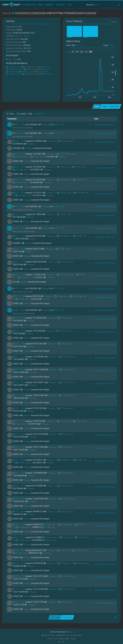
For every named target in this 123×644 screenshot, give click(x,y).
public (97, 5)
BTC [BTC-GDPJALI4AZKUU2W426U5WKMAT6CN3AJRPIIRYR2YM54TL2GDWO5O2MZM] (78, 167)
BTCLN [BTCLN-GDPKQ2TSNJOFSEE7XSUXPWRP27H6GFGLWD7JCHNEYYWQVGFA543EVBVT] (20, 170)
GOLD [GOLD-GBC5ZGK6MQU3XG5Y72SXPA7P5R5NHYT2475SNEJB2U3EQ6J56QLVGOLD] (22, 463)
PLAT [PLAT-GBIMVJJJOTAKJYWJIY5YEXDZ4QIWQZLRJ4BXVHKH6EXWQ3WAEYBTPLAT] (22, 299)
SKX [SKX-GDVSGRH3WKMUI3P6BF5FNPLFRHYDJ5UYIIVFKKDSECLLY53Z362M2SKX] (29, 69)
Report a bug (63, 635)
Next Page (67, 617)
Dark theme (76, 635)
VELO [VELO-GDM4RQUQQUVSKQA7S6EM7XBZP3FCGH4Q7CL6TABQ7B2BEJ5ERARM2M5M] (64, 141)
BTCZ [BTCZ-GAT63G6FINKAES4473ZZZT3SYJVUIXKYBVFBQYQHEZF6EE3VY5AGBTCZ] (81, 537)
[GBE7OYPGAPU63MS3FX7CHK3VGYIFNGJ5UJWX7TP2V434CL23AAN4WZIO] (22, 36)
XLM (44, 125)
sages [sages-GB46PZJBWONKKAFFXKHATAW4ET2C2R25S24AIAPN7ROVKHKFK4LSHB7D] (64, 193)
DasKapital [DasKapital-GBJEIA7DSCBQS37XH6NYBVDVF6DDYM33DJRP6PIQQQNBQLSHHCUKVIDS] (65, 275)
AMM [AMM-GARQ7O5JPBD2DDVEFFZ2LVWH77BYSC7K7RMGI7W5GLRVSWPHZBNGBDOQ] (63, 180)
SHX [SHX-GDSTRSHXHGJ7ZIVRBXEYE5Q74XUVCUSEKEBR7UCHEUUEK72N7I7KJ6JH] (36, 157)
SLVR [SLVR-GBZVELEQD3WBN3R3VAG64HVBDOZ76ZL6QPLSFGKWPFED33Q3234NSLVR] (61, 296)
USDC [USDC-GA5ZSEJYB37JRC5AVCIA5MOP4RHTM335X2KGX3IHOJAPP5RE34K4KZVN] (48, 525)
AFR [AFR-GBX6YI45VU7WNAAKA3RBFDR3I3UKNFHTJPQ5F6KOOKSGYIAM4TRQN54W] (80, 563)
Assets (41, 5)
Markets (50, 5)
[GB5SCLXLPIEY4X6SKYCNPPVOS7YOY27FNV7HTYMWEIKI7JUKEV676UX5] (19, 125)
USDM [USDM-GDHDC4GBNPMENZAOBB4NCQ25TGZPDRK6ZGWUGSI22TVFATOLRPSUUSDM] (20, 182)
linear (112, 45)
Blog (70, 5)
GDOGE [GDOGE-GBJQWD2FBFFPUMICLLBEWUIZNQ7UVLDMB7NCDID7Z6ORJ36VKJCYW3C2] (25, 72)
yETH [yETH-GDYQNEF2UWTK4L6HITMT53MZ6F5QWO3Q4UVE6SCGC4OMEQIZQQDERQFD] (63, 421)
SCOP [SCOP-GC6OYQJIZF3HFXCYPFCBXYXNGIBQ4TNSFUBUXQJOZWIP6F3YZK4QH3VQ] (63, 214)
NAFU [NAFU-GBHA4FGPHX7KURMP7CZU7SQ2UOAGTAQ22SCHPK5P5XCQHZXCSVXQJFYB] (63, 236)
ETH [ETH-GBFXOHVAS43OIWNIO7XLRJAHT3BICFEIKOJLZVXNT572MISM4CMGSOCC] (63, 167)
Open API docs (48, 635)
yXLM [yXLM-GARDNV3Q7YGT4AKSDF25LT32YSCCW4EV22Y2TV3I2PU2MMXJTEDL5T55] (64, 460)
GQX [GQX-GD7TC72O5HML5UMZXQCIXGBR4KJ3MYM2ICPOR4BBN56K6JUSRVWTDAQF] (79, 421)
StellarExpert (11, 4)
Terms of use (52, 639)
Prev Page (55, 617)
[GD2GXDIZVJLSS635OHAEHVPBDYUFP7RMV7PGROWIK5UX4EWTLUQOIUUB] (11, 59)
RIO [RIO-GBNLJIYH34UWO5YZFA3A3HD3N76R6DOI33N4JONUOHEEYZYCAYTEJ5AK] (81, 525)
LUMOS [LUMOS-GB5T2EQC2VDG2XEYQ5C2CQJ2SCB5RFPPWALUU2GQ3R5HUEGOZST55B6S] (20, 157)
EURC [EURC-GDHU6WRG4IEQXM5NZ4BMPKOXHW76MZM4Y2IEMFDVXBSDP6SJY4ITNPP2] (80, 236)
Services (61, 5)
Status (73, 639)
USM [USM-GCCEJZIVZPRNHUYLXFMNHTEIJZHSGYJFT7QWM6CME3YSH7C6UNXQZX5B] (62, 249)
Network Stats (29, 5)
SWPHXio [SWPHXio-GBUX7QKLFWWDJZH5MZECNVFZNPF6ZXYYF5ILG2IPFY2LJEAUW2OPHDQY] (78, 296)
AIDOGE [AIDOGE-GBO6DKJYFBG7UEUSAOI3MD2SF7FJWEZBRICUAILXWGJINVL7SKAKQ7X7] (28, 67)
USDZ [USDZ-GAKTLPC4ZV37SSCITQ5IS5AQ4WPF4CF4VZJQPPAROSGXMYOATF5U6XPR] (22, 540)
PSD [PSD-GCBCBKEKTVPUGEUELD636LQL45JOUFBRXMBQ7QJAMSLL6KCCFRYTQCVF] (19, 424)
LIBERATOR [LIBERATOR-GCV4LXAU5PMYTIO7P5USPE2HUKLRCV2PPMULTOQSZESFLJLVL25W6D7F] (65, 154)
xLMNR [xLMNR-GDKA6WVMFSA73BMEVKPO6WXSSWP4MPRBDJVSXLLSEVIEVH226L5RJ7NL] (22, 195)
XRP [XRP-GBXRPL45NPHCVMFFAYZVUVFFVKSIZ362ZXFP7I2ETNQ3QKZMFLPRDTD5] (79, 180)
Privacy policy (64, 639)
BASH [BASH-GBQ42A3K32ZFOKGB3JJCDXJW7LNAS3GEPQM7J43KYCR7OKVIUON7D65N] (22, 527)
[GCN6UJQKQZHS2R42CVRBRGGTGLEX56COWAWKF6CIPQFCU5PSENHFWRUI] (19, 228)
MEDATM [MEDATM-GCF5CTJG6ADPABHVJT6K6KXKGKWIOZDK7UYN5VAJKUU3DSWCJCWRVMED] (29, 74)
